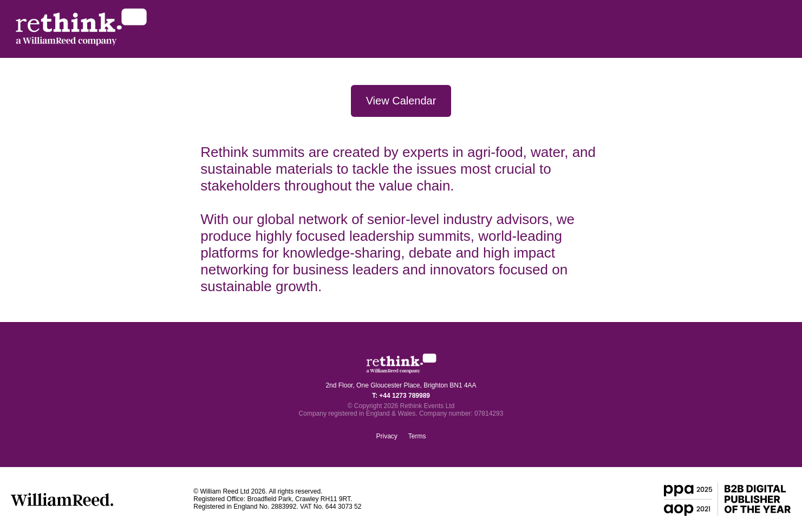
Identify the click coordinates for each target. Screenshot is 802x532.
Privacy (386, 436)
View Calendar (401, 101)
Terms (417, 436)
